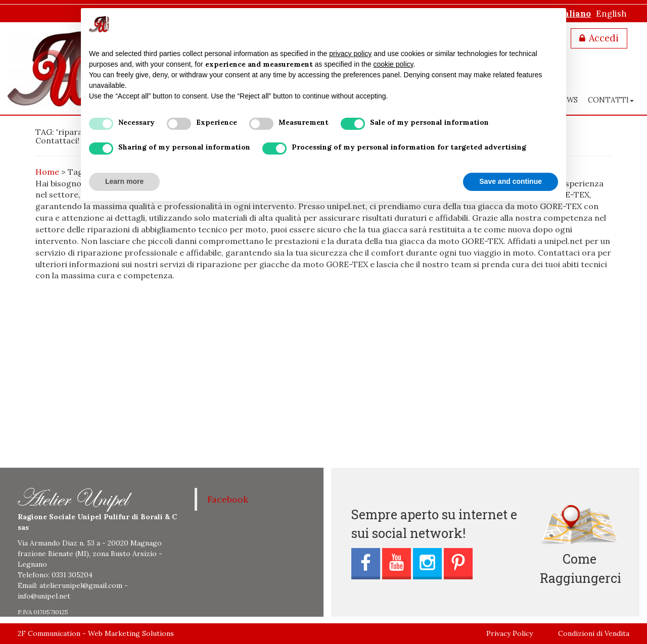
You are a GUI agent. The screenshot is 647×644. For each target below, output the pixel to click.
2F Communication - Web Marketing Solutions (96, 633)
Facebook (228, 499)
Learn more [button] (124, 181)
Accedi (604, 38)
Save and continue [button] (511, 181)
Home (47, 172)
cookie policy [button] (393, 64)
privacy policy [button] (350, 54)
